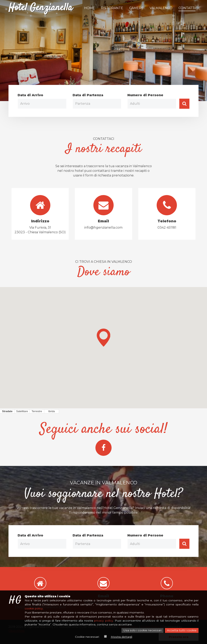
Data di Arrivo (30, 95)
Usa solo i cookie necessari (143, 631)
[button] (103, 338)
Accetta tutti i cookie (182, 631)
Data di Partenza (88, 95)
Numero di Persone (145, 95)
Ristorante (112, 8)
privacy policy (103, 621)
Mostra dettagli (121, 637)
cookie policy (34, 609)
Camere (136, 8)
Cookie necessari (87, 637)
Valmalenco (161, 8)
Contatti (187, 8)
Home (89, 8)
